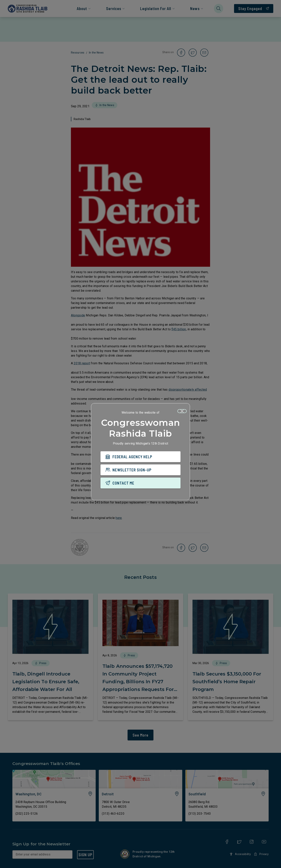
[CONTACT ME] (140, 484)
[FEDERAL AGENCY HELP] (140, 458)
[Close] (182, 412)
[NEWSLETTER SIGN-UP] (140, 471)
